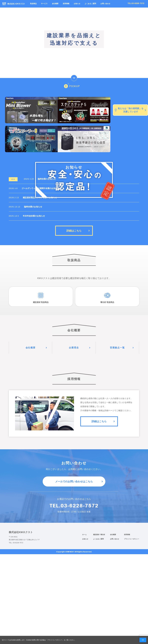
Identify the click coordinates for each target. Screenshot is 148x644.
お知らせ (77, 4)
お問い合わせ (105, 4)
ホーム (84, 535)
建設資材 (96, 535)
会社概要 (55, 4)
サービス (44, 4)
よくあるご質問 (90, 4)
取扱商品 (33, 4)
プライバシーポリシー (132, 539)
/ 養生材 (102, 535)
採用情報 (66, 4)
